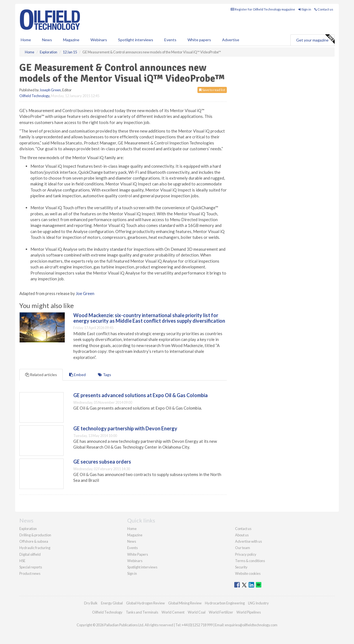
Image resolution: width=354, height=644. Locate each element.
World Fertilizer (221, 612)
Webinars (99, 40)
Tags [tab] (105, 375)
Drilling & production (35, 535)
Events (170, 40)
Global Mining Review (185, 603)
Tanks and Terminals (142, 612)
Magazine (71, 40)
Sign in (305, 9)
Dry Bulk (91, 603)
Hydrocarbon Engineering (225, 603)
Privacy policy (246, 554)
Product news (30, 573)
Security (241, 567)
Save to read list (212, 90)
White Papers (138, 554)
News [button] (47, 40)
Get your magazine (315, 39)
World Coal (197, 612)
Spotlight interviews (136, 40)
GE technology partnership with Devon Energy (125, 428)
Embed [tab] (77, 375)
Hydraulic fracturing (35, 548)
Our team (243, 548)
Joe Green (85, 293)
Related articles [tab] (41, 375)
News (132, 541)
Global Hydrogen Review (145, 603)
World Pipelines (249, 612)
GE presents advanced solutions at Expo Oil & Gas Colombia (140, 395)
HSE (22, 561)
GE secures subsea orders (102, 462)
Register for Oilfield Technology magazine (263, 9)
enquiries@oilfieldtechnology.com (251, 625)
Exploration (28, 529)
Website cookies (248, 573)
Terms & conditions (250, 561)
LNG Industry (258, 603)
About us (242, 535)
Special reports (31, 567)
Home (26, 40)
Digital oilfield (30, 554)
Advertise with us (248, 541)
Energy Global (112, 603)
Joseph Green (50, 90)
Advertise (231, 40)
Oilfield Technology (34, 96)
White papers (199, 40)
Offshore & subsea (34, 541)
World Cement (173, 612)
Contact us (324, 9)
